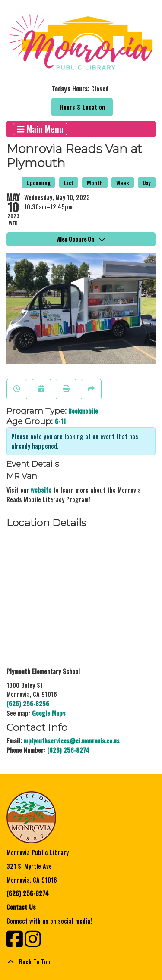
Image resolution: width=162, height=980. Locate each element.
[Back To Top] (81, 962)
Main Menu (40, 129)
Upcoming (38, 183)
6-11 (60, 421)
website (41, 490)
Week (123, 183)
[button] (80, 89)
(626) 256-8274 (68, 750)
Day (147, 183)
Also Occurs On (81, 239)
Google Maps (49, 713)
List (69, 183)
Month (95, 183)
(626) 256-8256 (28, 704)
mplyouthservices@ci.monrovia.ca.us (72, 741)
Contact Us (21, 907)
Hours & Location (82, 107)
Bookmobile (83, 411)
